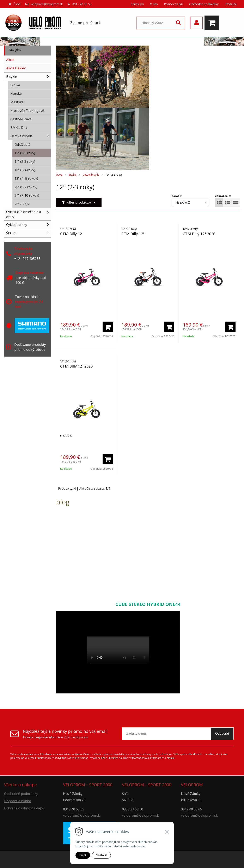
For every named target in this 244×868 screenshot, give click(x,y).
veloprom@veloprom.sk (47, 4)
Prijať (83, 855)
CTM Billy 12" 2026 (199, 234)
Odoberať (222, 734)
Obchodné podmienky (204, 4)
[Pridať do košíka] (108, 327)
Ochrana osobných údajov (24, 808)
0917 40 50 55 (82, 4)
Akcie (10, 60)
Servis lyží (137, 4)
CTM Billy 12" (72, 234)
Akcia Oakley (16, 68)
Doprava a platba (18, 801)
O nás (154, 4)
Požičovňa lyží (173, 4)
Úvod (17, 4)
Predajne (231, 4)
